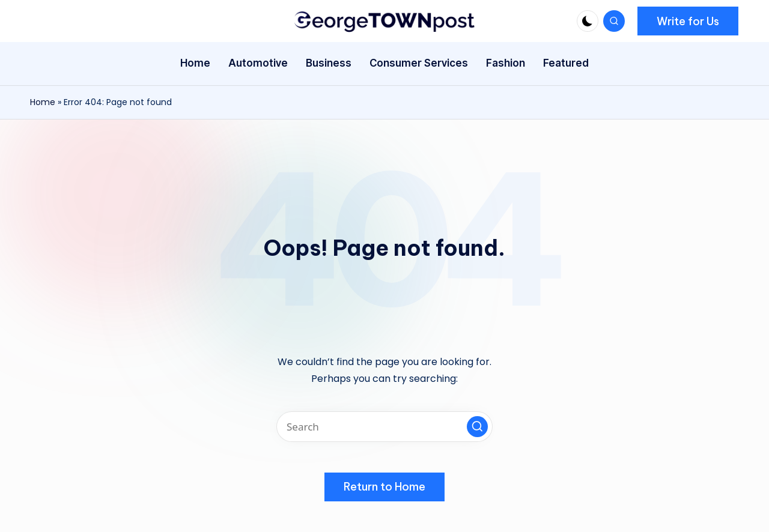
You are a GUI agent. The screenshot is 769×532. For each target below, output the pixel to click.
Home (43, 102)
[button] (688, 21)
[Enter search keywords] (384, 427)
